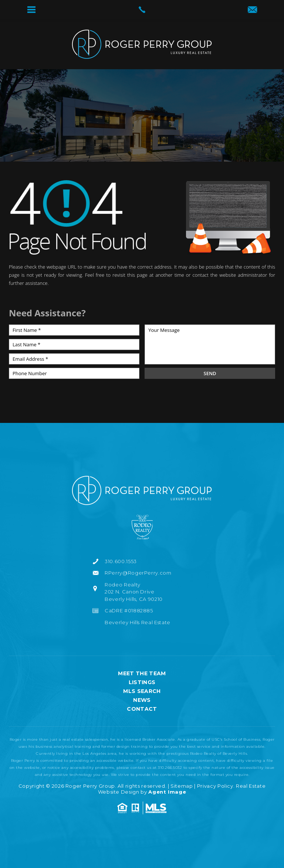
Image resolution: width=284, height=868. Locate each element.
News (142, 700)
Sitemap (182, 786)
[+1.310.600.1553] (142, 562)
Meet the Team (142, 673)
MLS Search (142, 691)
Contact (142, 709)
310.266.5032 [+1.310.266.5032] (170, 768)
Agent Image (167, 792)
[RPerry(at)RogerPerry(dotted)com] (252, 10)
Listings (142, 682)
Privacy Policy (215, 786)
